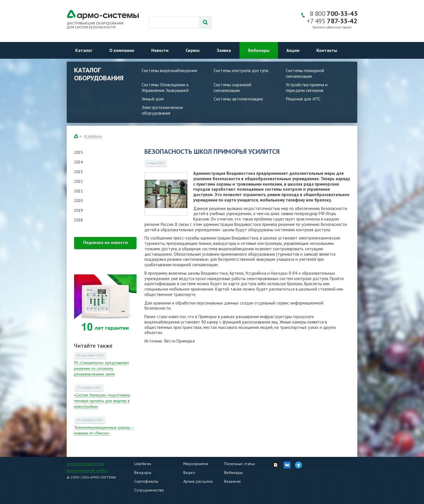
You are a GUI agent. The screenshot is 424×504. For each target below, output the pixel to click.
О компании (122, 50)
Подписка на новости (105, 242)
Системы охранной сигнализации (232, 87)
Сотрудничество (149, 490)
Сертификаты (146, 481)
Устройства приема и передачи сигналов (307, 87)
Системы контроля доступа (241, 70)
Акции (293, 50)
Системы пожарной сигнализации (305, 73)
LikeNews (143, 464)
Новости (160, 50)
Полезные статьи (240, 464)
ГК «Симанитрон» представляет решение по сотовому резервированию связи (101, 368)
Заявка (224, 50)
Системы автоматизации (238, 99)
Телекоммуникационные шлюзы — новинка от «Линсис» (104, 430)
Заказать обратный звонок (332, 27)
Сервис (193, 50)
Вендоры (143, 472)
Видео (189, 472)
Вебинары (259, 50)
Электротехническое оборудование (162, 110)
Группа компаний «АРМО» (88, 470)
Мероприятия (196, 464)
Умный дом (153, 99)
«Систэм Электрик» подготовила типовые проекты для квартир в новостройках (102, 401)
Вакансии (232, 481)
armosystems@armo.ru (85, 464)
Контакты (327, 50)
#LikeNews (93, 136)
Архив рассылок (198, 481)
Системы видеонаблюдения (169, 70)
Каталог (84, 50)
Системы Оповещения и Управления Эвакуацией (165, 87)
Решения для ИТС (303, 99)
